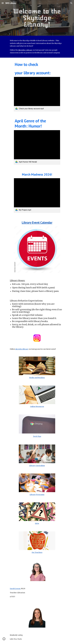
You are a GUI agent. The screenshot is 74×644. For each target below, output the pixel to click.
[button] (3, 3)
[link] (37, 94)
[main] (37, 18)
